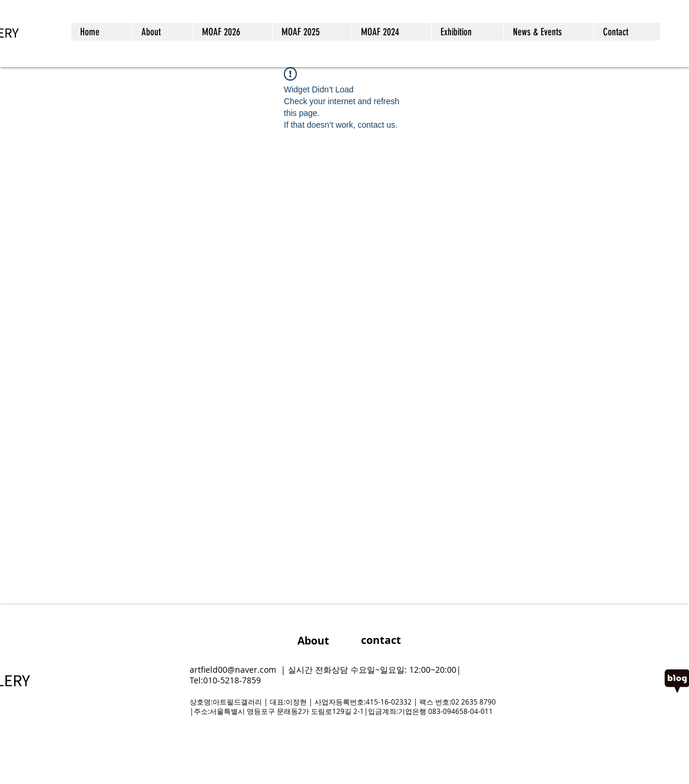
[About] (313, 641)
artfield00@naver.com (233, 670)
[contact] (381, 640)
